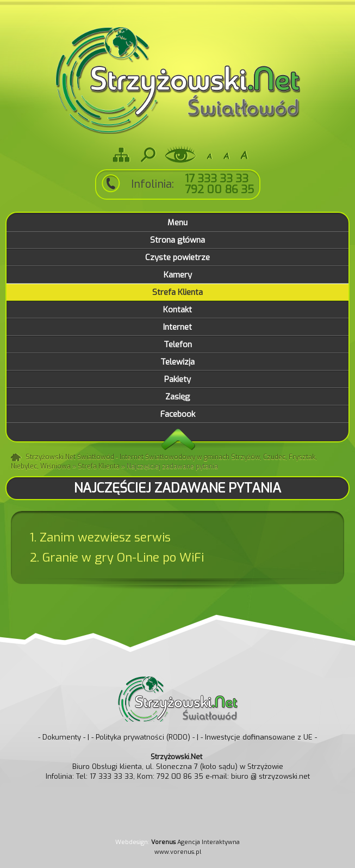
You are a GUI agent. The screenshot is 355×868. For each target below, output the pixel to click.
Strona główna (17, 458)
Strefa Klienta (99, 466)
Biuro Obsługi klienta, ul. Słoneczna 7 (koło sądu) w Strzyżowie (178, 762)
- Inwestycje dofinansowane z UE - (259, 737)
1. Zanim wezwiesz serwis (100, 537)
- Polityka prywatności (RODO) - (143, 737)
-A (209, 155)
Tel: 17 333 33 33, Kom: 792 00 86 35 (140, 776)
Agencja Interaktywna (195, 842)
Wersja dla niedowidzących (180, 155)
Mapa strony (121, 155)
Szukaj (147, 155)
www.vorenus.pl (178, 852)
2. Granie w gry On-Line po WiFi (117, 558)
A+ (244, 155)
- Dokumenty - (62, 737)
